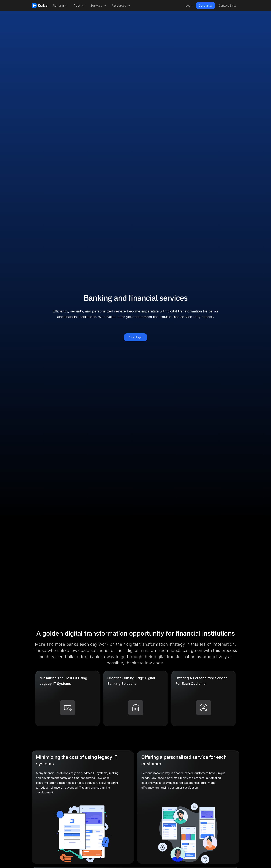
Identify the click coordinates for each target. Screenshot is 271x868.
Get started (206, 6)
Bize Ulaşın (135, 337)
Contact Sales (228, 6)
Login (189, 6)
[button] (59, 6)
